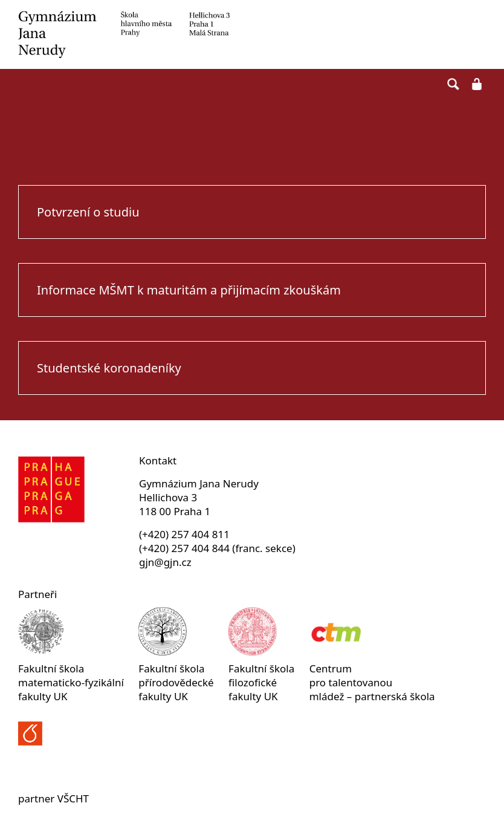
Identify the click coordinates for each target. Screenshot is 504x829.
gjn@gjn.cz (165, 562)
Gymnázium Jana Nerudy (252, 34)
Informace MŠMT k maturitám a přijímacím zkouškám (189, 290)
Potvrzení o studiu (88, 212)
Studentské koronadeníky (109, 368)
